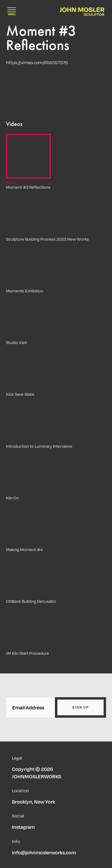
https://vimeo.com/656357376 (37, 62)
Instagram (23, 827)
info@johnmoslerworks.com (44, 852)
